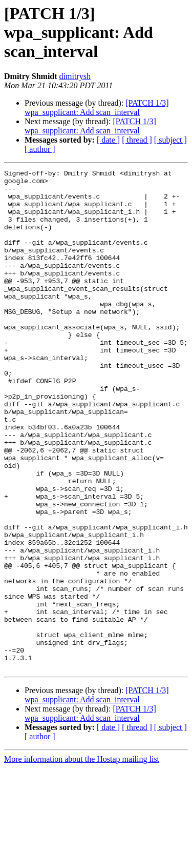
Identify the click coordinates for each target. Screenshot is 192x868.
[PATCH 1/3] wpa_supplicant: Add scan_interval (97, 107)
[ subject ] (170, 140)
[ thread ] (137, 140)
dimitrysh (75, 76)
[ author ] (40, 149)
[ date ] (108, 140)
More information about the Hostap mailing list (82, 859)
